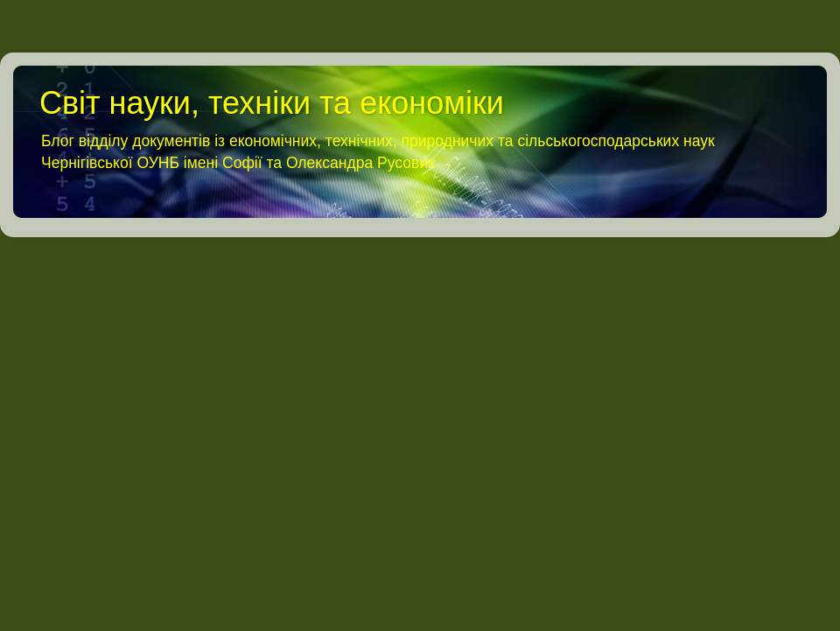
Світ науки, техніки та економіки (272, 103)
